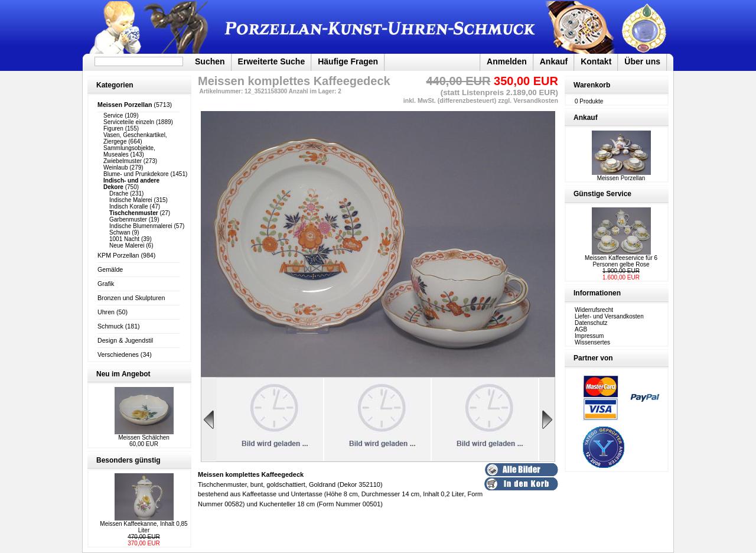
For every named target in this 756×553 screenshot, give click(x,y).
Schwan (120, 232)
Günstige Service (602, 194)
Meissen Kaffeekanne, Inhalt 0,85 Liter (144, 527)
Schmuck (110, 326)
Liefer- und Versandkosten (609, 316)
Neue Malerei (127, 245)
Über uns (642, 61)
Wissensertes (592, 342)
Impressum (589, 336)
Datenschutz (591, 323)
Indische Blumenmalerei (141, 226)
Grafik (106, 284)
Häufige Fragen (348, 61)
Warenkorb (592, 85)
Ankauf (554, 61)
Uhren (106, 312)
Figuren (113, 129)
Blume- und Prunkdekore (136, 174)
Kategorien (115, 85)
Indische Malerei (131, 200)
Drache (119, 193)
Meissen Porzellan (621, 175)
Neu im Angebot (123, 374)
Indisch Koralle (129, 206)
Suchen (210, 61)
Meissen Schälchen (144, 437)
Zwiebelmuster (123, 161)
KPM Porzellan (118, 255)
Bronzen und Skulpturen (131, 298)
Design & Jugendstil (125, 340)
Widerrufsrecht (594, 310)
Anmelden (507, 61)
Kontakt (596, 61)
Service (113, 116)
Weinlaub (116, 167)
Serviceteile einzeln (129, 122)
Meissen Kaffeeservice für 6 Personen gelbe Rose (621, 261)
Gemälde (110, 269)
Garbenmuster (128, 219)
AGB (581, 329)
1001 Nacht (124, 239)
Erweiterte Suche (272, 61)
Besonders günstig (128, 460)
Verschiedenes (118, 354)
